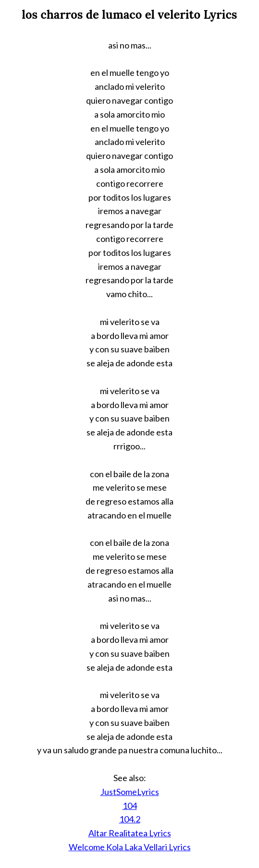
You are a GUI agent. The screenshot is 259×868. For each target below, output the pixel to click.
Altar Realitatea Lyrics (130, 833)
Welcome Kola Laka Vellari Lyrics (130, 847)
